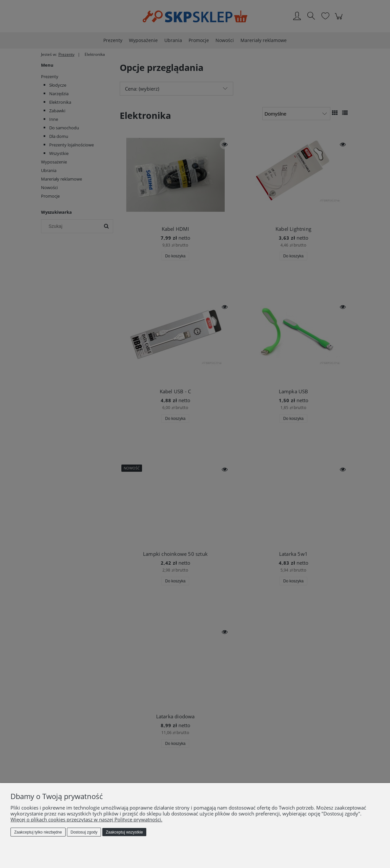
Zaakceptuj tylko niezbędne (38, 832)
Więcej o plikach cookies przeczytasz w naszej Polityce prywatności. (86, 819)
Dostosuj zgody (84, 832)
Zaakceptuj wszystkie (124, 832)
